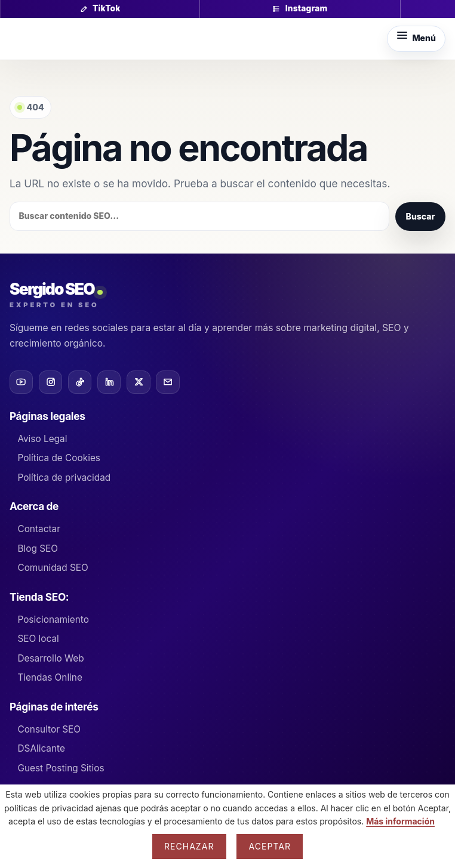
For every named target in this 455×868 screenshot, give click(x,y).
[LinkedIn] (109, 382)
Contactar (39, 529)
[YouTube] (21, 382)
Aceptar (270, 846)
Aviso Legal (42, 439)
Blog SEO (38, 549)
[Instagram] (50, 382)
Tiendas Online (50, 677)
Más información (400, 821)
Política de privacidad (64, 478)
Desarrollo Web (50, 658)
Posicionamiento (53, 620)
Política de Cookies (59, 458)
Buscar (421, 216)
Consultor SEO (49, 729)
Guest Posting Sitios (61, 768)
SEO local (38, 639)
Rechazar (189, 846)
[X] (138, 382)
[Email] (167, 382)
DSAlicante (41, 748)
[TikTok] (80, 382)
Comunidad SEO (53, 568)
